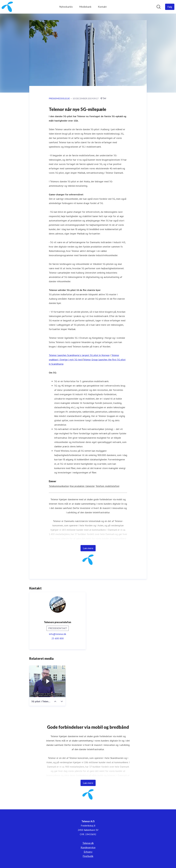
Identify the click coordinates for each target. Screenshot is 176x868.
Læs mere (88, 548)
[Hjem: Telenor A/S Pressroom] (7, 7)
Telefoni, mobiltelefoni (107, 486)
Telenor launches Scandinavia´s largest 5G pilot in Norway (79, 355)
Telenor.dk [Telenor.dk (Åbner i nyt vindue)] (88, 843)
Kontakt (102, 7)
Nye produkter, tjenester (82, 486)
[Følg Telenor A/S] (170, 7)
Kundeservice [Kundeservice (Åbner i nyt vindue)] (88, 847)
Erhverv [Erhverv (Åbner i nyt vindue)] (88, 852)
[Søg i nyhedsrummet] (159, 7)
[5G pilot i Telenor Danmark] (47, 681)
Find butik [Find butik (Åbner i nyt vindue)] (88, 856)
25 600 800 (58, 639)
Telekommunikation (59, 486)
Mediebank (85, 7)
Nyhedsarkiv (66, 7)
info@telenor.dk (58, 634)
